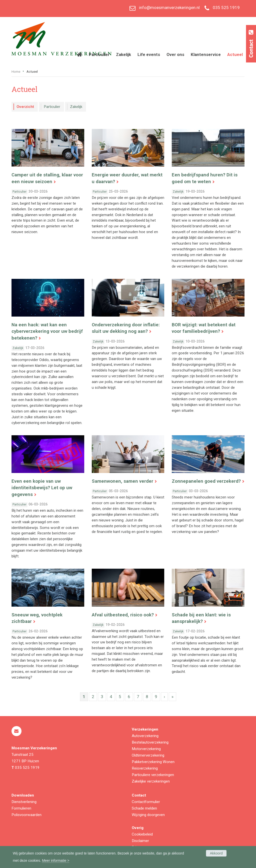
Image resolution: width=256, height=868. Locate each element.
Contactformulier (146, 802)
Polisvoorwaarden (26, 815)
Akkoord (216, 853)
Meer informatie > (56, 861)
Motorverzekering (146, 749)
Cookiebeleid (142, 834)
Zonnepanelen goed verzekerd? (206, 481)
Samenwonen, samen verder (122, 481)
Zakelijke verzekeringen (151, 781)
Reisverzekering (145, 768)
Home (16, 71)
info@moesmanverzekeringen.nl (169, 7)
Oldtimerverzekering (148, 755)
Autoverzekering (145, 736)
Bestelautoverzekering (150, 742)
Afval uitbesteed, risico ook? (123, 615)
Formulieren (21, 808)
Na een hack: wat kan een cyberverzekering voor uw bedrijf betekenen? (47, 331)
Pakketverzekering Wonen (153, 762)
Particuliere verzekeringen (153, 775)
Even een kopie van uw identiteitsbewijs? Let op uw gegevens (42, 488)
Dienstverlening (24, 802)
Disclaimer (140, 841)
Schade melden (144, 808)
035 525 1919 (226, 7)
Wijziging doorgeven (148, 815)
